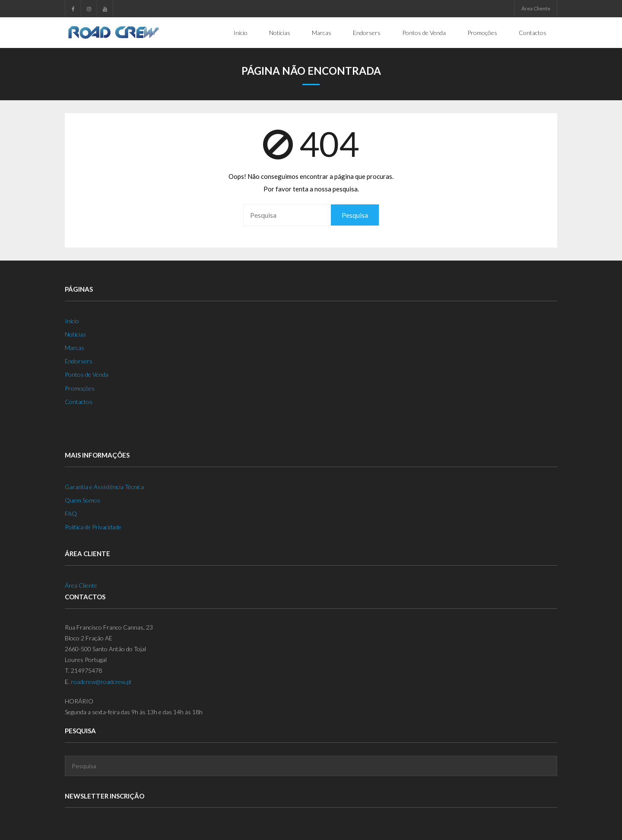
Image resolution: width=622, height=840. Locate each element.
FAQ (71, 514)
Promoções (80, 388)
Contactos (79, 402)
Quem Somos (83, 500)
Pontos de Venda (87, 374)
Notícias (75, 334)
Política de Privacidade (93, 527)
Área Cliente (536, 8)
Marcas (75, 348)
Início (72, 321)
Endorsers (79, 361)
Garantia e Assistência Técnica (104, 487)
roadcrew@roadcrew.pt (101, 682)
